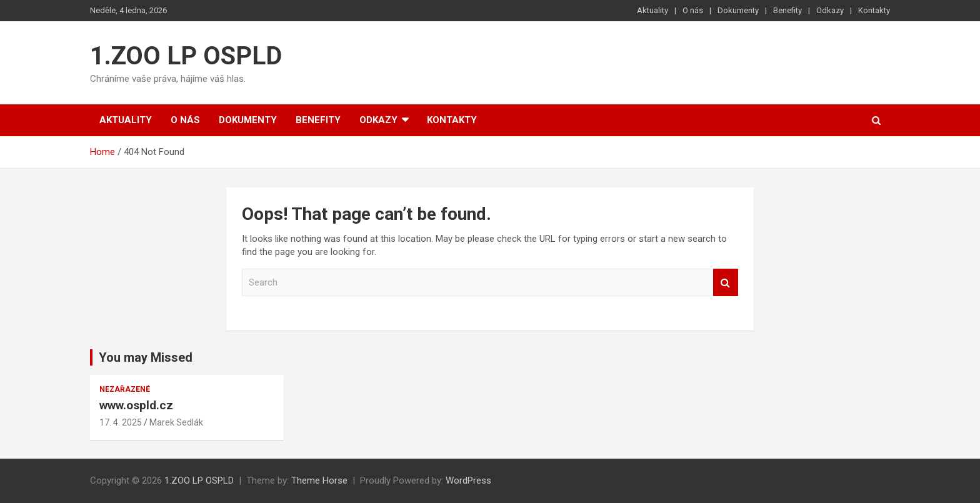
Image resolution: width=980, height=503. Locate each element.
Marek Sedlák (176, 422)
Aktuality (652, 10)
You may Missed (146, 357)
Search (726, 283)
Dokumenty (738, 10)
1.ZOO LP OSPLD (186, 56)
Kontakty (874, 10)
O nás (693, 10)
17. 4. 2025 (121, 422)
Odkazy (830, 10)
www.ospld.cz (136, 405)
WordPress (468, 481)
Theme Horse (319, 481)
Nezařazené (125, 389)
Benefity (787, 10)
